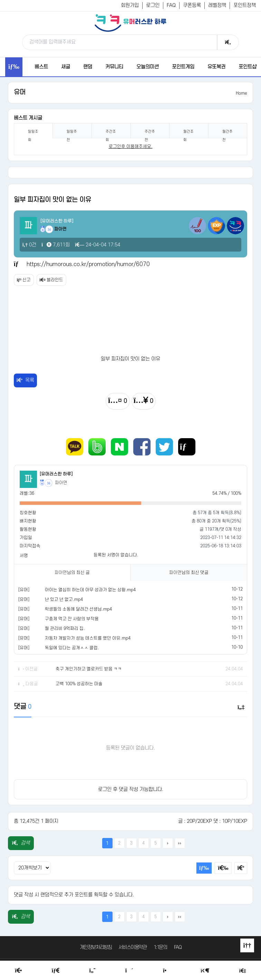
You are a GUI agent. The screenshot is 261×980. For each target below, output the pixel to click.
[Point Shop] (167, 971)
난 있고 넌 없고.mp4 (64, 600)
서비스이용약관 (132, 947)
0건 (30, 245)
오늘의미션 (148, 67)
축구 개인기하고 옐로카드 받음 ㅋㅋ (89, 669)
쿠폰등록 (192, 5)
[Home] (18, 971)
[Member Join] (243, 971)
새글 (66, 67)
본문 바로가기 (0, 0)
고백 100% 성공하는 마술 (79, 684)
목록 (26, 380)
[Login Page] (205, 971)
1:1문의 (160, 947)
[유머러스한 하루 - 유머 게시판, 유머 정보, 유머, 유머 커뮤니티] (130, 23)
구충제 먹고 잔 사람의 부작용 (72, 619)
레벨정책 (217, 5)
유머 (20, 92)
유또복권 (216, 67)
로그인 (153, 5)
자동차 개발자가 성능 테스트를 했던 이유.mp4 (88, 638)
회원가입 (130, 5)
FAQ (171, 5)
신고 (24, 280)
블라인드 (51, 280)
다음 (168, 843)
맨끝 (180, 843)
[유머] (24, 590)
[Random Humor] (129, 971)
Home (241, 93)
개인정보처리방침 (96, 947)
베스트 (41, 67)
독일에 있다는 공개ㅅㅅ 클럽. (72, 648)
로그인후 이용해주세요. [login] (131, 147)
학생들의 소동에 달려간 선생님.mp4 (78, 609)
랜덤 (88, 67)
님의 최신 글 (72, 573)
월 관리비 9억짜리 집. (65, 629)
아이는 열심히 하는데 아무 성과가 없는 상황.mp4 (90, 590)
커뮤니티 (114, 67)
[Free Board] (56, 971)
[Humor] (93, 971)
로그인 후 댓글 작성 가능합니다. (131, 789)
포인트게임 (183, 67)
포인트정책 (245, 5)
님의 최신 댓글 (189, 573)
